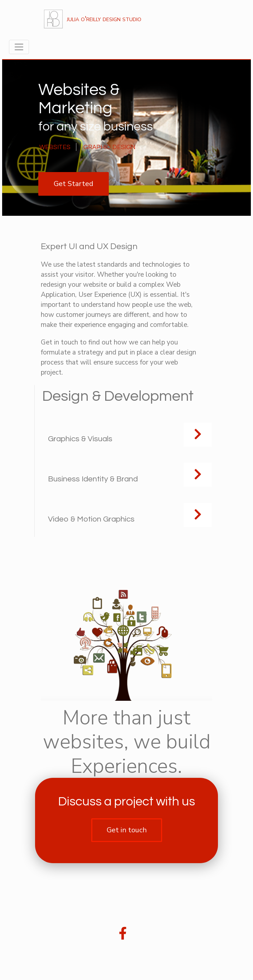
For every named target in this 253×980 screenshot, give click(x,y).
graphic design (109, 146)
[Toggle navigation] (19, 47)
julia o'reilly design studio (92, 19)
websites (55, 146)
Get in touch (127, 830)
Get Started (74, 184)
